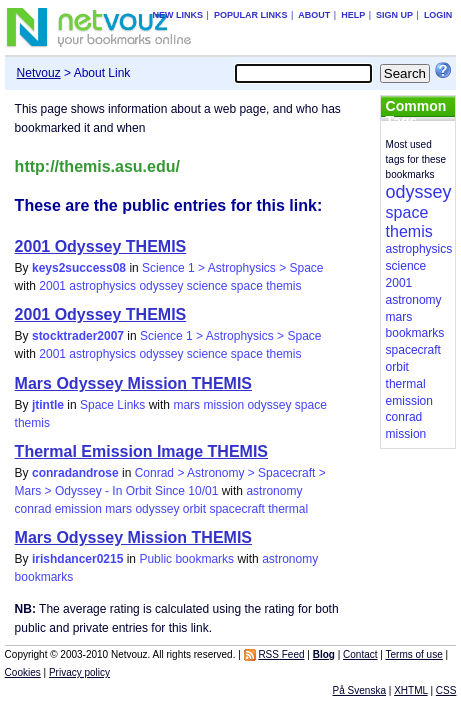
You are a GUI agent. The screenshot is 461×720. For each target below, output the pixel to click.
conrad (33, 509)
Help (353, 15)
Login (438, 15)
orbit (194, 509)
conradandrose (75, 473)
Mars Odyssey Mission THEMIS (133, 383)
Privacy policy (79, 672)
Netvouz (39, 73)
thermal (288, 509)
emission (78, 509)
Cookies (23, 672)
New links (178, 15)
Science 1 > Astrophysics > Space (232, 268)
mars (186, 405)
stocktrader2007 (78, 336)
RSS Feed (281, 654)
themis (283, 286)
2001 (52, 286)
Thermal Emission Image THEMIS (141, 451)
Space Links (112, 405)
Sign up (394, 15)
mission (223, 405)
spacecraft (236, 509)
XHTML (411, 690)
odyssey (161, 286)
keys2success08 (79, 268)
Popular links (251, 15)
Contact (360, 654)
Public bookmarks (186, 559)
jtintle (48, 405)
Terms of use (414, 654)
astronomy (274, 491)
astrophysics (102, 286)
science (207, 286)
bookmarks (44, 577)
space (247, 286)
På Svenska (359, 690)
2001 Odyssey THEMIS (101, 246)
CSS (446, 690)
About (314, 15)
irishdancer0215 (77, 559)
